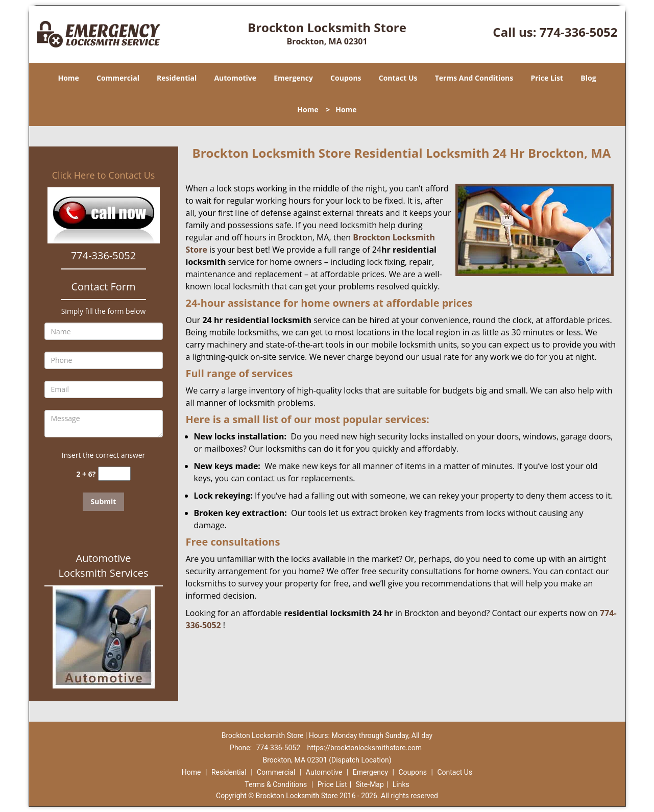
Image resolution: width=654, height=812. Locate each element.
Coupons (346, 78)
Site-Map (370, 784)
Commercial (118, 78)
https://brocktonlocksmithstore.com (365, 748)
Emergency (293, 78)
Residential (177, 78)
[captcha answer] (114, 474)
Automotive (235, 78)
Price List (547, 78)
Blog (588, 78)
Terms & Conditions (276, 784)
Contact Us (398, 78)
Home (68, 78)
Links (401, 784)
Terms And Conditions (474, 78)
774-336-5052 (579, 32)
